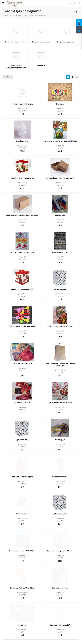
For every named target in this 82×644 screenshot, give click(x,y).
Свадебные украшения (66, 42)
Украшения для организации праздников (16, 67)
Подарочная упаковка (41, 42)
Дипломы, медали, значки (16, 42)
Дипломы (41, 66)
